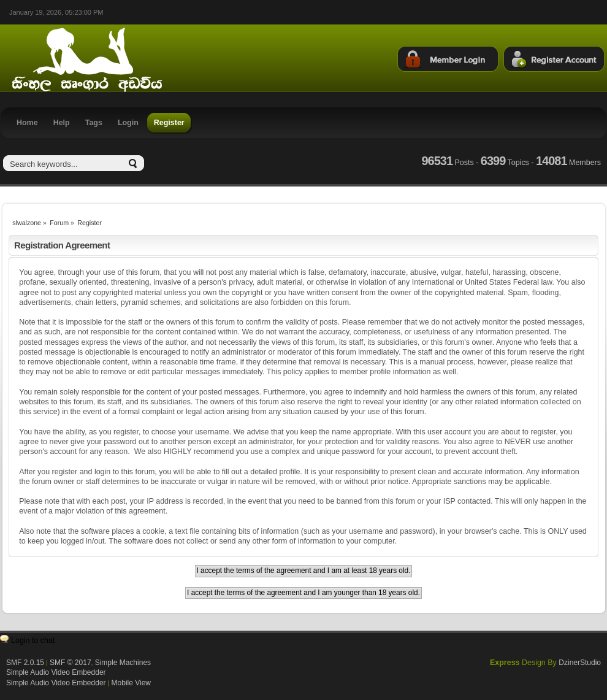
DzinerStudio (580, 663)
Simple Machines (123, 663)
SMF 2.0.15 (25, 663)
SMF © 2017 (71, 663)
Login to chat (33, 640)
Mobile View (131, 683)
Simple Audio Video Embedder (56, 672)
